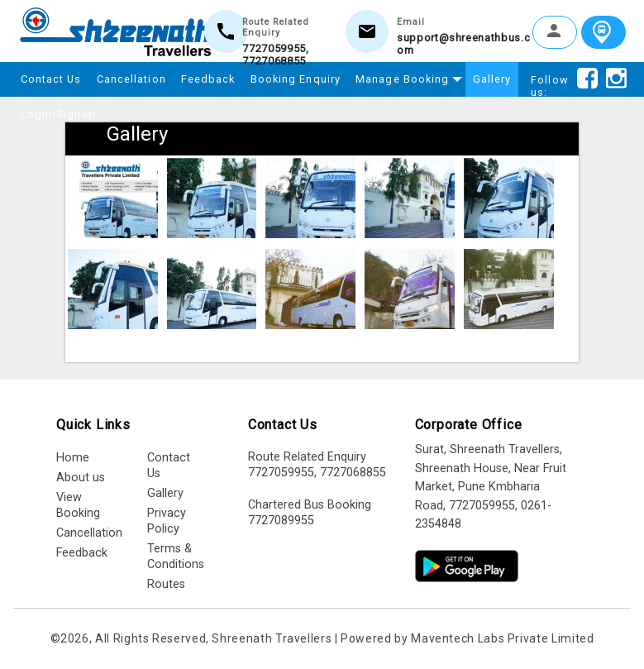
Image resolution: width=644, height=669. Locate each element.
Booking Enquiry (296, 79)
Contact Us (51, 79)
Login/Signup (58, 114)
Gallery (492, 79)
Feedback (208, 79)
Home (73, 458)
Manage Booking (406, 77)
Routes (166, 584)
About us (81, 478)
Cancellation (131, 79)
